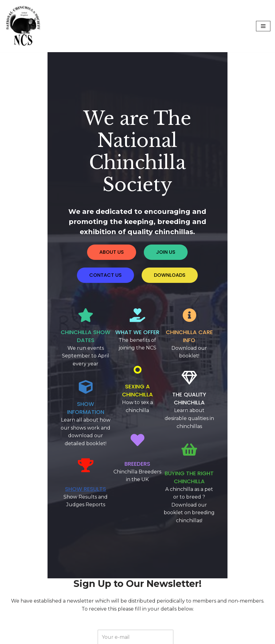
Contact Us (97, 625)
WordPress (66, 638)
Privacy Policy (135, 625)
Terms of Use (175, 625)
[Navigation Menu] (263, 26)
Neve (11, 638)
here (203, 599)
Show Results (54, 401)
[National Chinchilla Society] (23, 26)
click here (159, 579)
